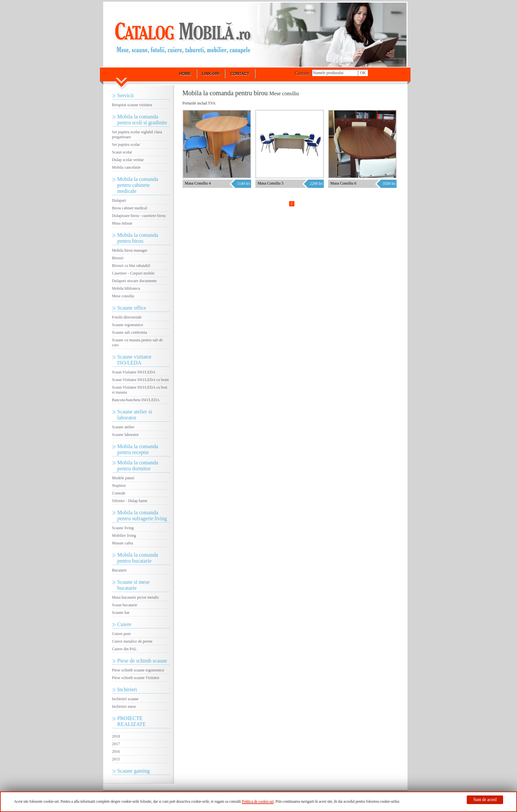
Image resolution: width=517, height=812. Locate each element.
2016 (116, 751)
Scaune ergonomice (128, 325)
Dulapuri (119, 200)
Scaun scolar (122, 152)
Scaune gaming (134, 771)
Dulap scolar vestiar (128, 160)
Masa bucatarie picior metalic (136, 597)
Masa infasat (122, 223)
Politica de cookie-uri (258, 801)
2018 (116, 736)
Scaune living (123, 528)
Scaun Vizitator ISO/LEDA (134, 372)
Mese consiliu (123, 296)
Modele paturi (123, 478)
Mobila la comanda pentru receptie (138, 449)
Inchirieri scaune (125, 699)
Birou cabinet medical (130, 208)
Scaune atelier (123, 427)
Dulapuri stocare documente (134, 281)
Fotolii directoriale (127, 317)
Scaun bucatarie (125, 605)
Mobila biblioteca (126, 288)
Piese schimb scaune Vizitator (136, 678)
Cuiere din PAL (125, 649)
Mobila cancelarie (126, 167)
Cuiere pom (121, 634)
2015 (116, 759)
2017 (116, 744)
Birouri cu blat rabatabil (131, 266)
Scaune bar (121, 613)
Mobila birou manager (130, 250)
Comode (119, 493)
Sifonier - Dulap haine (130, 501)
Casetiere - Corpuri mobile (133, 273)
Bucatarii (119, 570)
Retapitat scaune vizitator (132, 105)
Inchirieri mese (124, 706)
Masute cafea (123, 543)
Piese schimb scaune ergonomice (138, 670)
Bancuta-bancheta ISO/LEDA (136, 400)
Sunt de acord (485, 800)
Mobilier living (124, 535)
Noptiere (119, 486)
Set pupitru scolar (126, 145)
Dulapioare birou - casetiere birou (139, 216)
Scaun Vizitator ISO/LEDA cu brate (141, 380)
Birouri (118, 258)
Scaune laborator (126, 435)
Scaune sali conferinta (130, 332)
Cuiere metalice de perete (132, 641)
